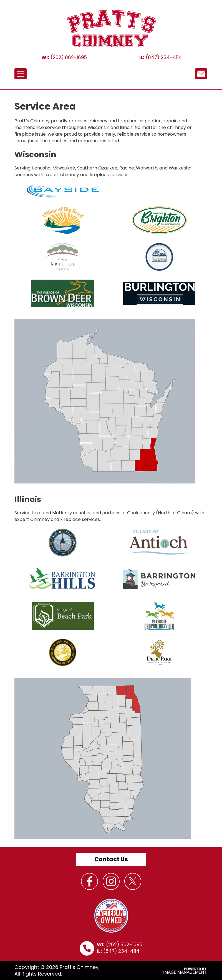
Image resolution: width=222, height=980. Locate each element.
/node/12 (201, 74)
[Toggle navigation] (21, 74)
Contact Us (111, 859)
